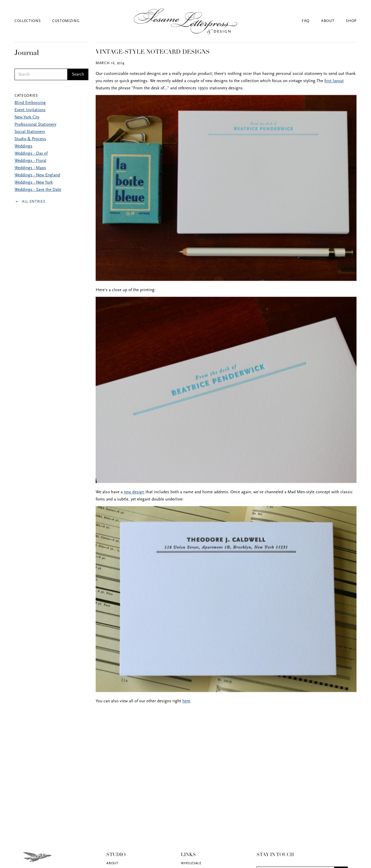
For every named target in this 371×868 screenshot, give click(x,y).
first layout (334, 82)
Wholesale (191, 863)
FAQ (306, 21)
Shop (351, 21)
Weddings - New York (34, 183)
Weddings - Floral (30, 161)
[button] (33, 21)
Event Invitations (30, 110)
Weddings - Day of (31, 154)
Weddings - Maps (30, 168)
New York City (27, 117)
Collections (28, 21)
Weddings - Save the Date (38, 190)
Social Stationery (30, 132)
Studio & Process (30, 139)
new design (134, 493)
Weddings (23, 146)
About (328, 21)
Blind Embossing (30, 103)
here (186, 702)
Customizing (66, 21)
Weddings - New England (37, 175)
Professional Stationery (35, 125)
